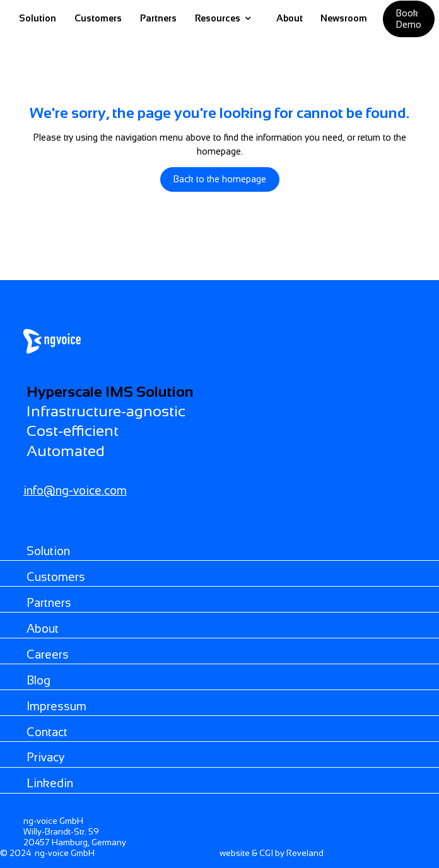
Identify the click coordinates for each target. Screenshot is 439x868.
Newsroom (344, 18)
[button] (223, 19)
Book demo (409, 19)
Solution (38, 18)
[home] (264, 19)
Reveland (305, 853)
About (290, 18)
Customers (98, 18)
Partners (158, 18)
